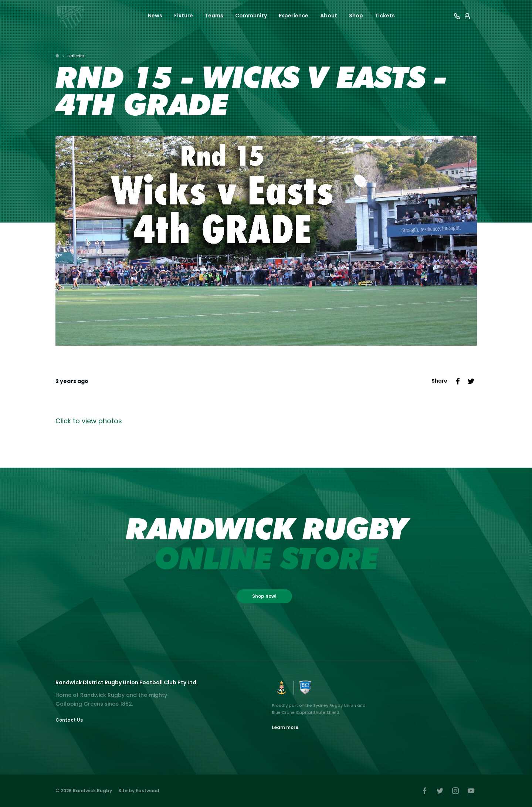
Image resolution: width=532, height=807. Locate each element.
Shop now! (264, 596)
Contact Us (69, 720)
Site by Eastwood (139, 791)
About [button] (329, 16)
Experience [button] (294, 16)
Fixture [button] (184, 16)
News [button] (155, 16)
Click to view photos (89, 421)
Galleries (76, 56)
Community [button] (251, 16)
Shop (356, 16)
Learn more (285, 727)
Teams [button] (214, 16)
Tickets (385, 16)
